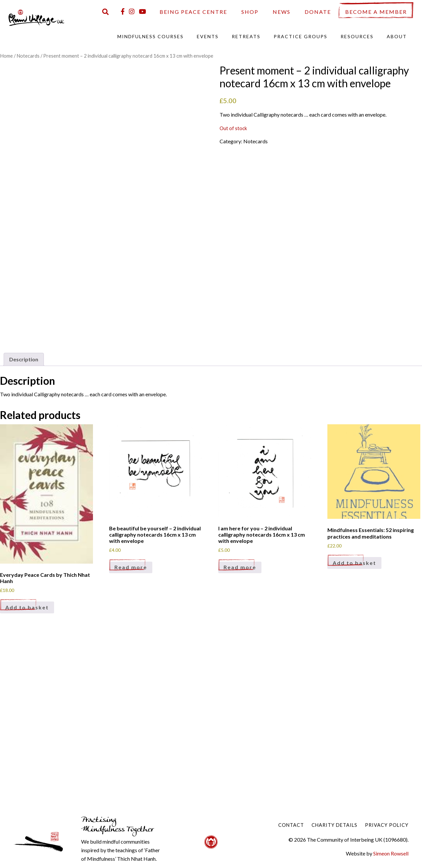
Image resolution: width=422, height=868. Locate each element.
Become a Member (376, 12)
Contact (291, 825)
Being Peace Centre (193, 12)
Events (208, 36)
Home (6, 56)
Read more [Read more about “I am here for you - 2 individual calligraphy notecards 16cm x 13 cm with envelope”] (240, 567)
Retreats (246, 36)
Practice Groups (301, 36)
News (282, 12)
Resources (357, 36)
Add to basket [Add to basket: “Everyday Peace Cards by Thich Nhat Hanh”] (27, 607)
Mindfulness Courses (151, 36)
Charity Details (334, 825)
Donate (318, 12)
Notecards (28, 56)
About (397, 36)
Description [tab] (24, 359)
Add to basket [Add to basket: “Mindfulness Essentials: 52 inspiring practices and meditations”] (354, 563)
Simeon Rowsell (391, 853)
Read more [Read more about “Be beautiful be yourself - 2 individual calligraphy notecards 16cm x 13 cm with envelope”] (131, 567)
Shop (250, 12)
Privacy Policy (387, 825)
